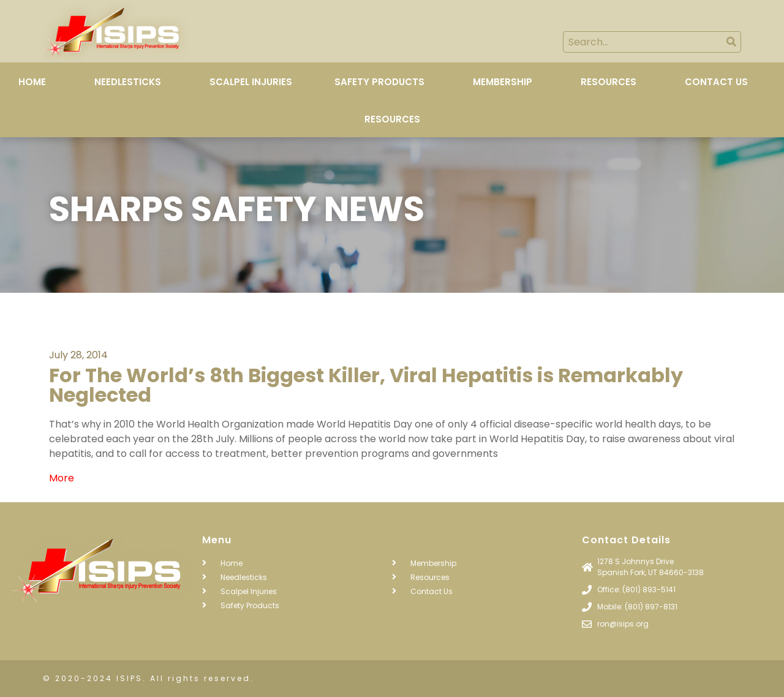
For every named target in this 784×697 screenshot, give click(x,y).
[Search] (731, 42)
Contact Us (716, 82)
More (62, 478)
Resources (609, 82)
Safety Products (379, 82)
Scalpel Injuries (251, 82)
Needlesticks (128, 82)
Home (32, 82)
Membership (503, 82)
